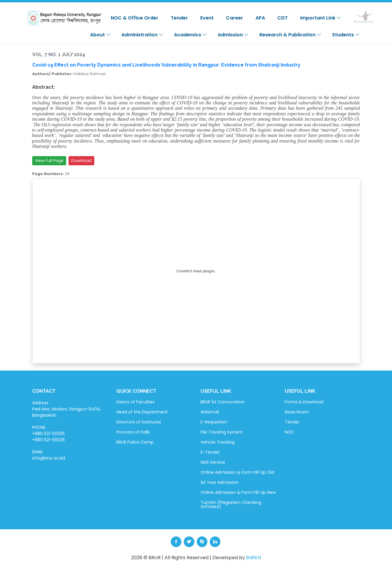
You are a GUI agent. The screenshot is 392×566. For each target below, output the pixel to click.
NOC (289, 432)
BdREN (253, 558)
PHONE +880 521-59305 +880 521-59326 (48, 434)
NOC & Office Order (135, 18)
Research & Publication (290, 35)
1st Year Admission (219, 482)
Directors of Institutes (139, 422)
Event (207, 18)
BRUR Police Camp (135, 442)
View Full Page (49, 161)
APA (260, 18)
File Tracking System (222, 432)
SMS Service (213, 462)
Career (235, 18)
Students (346, 35)
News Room (297, 412)
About (100, 35)
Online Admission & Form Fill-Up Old (237, 472)
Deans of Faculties (135, 402)
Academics (191, 35)
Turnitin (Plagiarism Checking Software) (231, 504)
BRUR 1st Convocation (223, 402)
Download (81, 161)
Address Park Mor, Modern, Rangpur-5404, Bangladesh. (66, 409)
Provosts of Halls (133, 432)
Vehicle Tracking (218, 442)
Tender (179, 18)
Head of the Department (142, 412)
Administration (142, 35)
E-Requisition (214, 422)
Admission (233, 35)
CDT (283, 18)
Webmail (210, 412)
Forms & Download (304, 402)
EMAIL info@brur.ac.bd (49, 455)
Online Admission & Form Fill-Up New (238, 492)
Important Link (321, 18)
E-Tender (210, 452)
